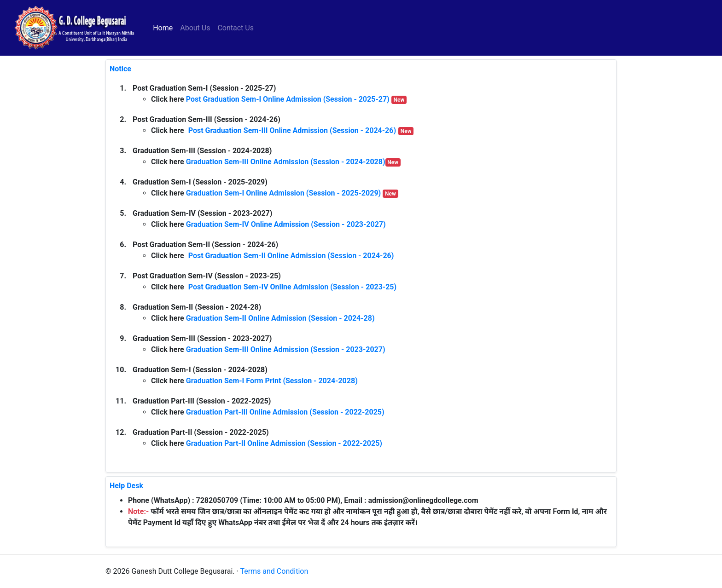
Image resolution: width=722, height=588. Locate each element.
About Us (195, 28)
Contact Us (236, 28)
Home (165, 27)
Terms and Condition (274, 571)
